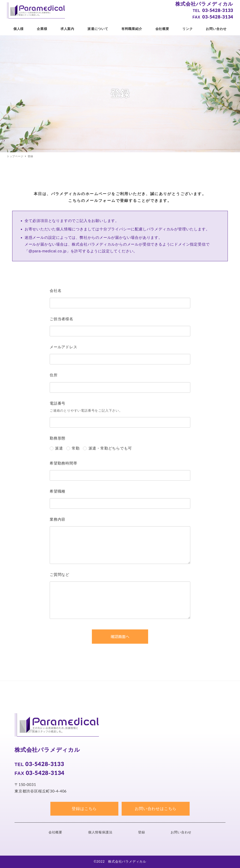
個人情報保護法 (100, 832)
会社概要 (55, 832)
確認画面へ (129, 636)
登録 (142, 832)
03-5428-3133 (218, 10)
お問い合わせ (181, 832)
